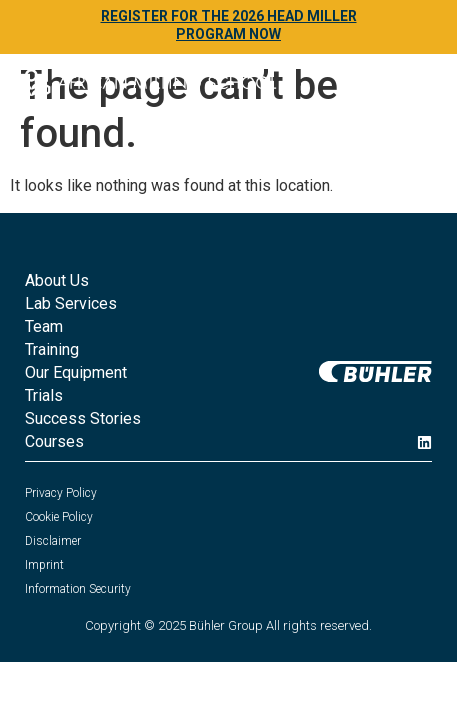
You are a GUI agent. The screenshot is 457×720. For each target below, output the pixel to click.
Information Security (78, 589)
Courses (54, 441)
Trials (44, 395)
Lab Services (71, 303)
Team (44, 326)
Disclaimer (53, 541)
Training (52, 349)
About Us (57, 280)
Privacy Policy (61, 493)
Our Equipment (76, 372)
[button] (415, 86)
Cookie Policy (59, 517)
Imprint (44, 565)
